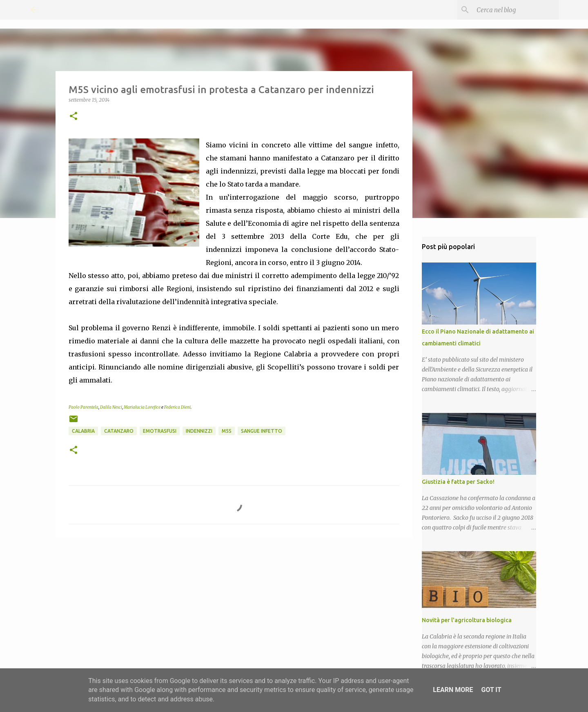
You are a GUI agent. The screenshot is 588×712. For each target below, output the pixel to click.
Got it (491, 690)
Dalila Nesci (111, 407)
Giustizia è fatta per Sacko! (458, 482)
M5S (227, 431)
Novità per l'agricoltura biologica (467, 620)
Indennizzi (199, 431)
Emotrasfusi (160, 431)
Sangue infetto (262, 431)
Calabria (83, 431)
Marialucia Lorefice (142, 407)
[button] (73, 117)
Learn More (453, 690)
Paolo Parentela (84, 407)
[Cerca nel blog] (516, 10)
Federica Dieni (177, 407)
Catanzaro (119, 431)
